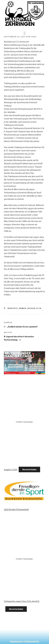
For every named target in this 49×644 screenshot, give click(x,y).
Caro (34, 37)
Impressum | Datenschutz (25, 641)
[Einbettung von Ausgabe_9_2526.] (24, 422)
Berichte (13, 308)
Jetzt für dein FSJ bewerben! (16, 509)
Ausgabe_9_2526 (11, 470)
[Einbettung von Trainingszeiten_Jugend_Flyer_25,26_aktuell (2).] (24, 559)
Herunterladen (29, 469)
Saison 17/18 (34, 308)
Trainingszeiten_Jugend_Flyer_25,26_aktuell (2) (22, 601)
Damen (23, 308)
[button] (24, 33)
